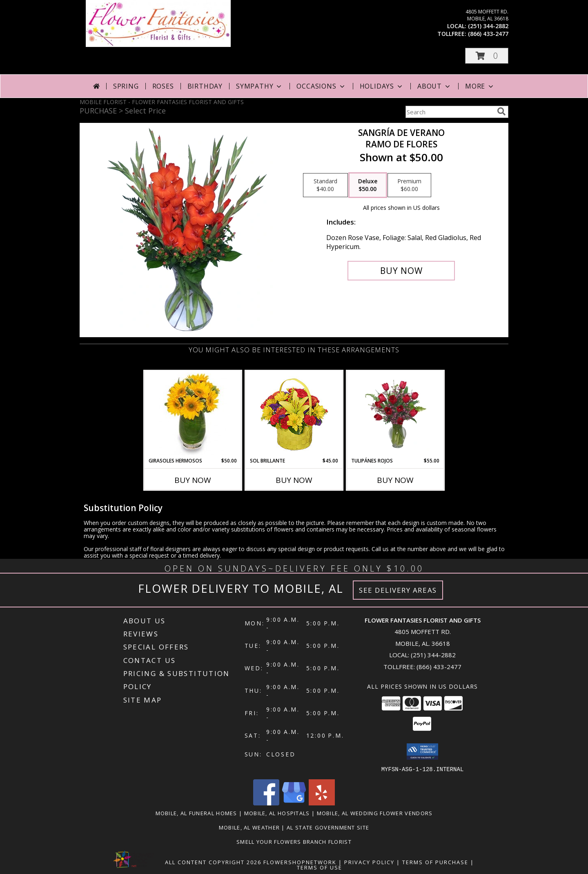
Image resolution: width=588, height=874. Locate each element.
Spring (126, 86)
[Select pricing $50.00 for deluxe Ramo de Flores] (368, 185)
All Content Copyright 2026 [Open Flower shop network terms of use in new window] (213, 862)
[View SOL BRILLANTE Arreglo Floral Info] (294, 414)
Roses (163, 86)
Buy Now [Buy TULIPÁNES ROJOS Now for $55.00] (395, 480)
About (434, 86)
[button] (487, 56)
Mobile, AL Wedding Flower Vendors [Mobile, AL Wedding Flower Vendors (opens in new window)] (375, 813)
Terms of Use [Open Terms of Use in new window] (320, 867)
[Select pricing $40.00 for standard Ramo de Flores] (325, 185)
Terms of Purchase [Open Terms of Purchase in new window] (435, 862)
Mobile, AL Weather (249, 827)
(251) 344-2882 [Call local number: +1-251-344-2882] (488, 26)
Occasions (321, 86)
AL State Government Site (328, 827)
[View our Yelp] (322, 803)
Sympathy (259, 86)
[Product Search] (450, 112)
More (480, 86)
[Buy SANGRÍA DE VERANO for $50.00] (401, 271)
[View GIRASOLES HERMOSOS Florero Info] (193, 414)
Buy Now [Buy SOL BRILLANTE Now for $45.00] (294, 480)
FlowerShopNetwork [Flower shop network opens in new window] (300, 862)
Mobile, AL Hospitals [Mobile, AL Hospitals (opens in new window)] (277, 813)
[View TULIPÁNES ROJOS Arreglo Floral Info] (395, 414)
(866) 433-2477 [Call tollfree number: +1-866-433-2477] (488, 34)
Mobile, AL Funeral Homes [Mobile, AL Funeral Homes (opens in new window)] (196, 813)
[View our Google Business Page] (294, 803)
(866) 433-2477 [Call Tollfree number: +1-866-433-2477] (439, 667)
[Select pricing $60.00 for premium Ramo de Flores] (409, 185)
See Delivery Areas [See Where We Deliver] (398, 590)
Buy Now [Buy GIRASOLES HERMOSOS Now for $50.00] (193, 480)
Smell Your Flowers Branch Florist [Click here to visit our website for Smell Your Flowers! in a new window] (294, 841)
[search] (501, 111)
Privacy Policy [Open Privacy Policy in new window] (369, 862)
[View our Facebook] (266, 803)
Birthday (205, 86)
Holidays (382, 86)
